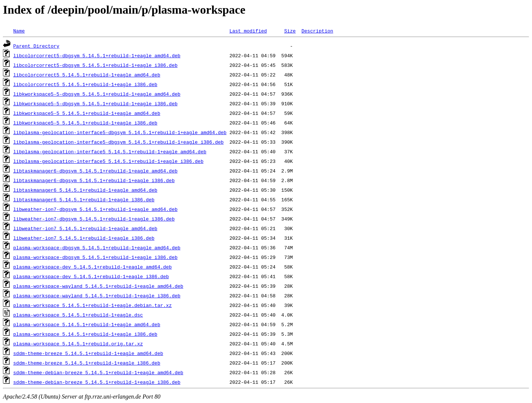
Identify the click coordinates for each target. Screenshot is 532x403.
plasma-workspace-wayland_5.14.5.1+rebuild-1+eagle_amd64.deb (98, 286)
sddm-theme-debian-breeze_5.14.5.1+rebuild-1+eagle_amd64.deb (98, 372)
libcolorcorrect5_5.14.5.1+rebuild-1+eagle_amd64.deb (87, 75)
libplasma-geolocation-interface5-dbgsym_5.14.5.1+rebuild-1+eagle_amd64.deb (120, 132)
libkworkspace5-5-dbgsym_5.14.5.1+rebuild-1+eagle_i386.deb (96, 103)
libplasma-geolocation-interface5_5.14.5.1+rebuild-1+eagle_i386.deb (108, 161)
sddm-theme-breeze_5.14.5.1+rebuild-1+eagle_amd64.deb (88, 353)
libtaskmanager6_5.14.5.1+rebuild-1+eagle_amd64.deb (85, 190)
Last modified (248, 31)
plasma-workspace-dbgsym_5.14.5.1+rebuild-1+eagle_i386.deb (96, 257)
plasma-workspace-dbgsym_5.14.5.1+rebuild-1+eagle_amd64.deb (97, 247)
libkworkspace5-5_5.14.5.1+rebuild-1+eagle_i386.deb (85, 123)
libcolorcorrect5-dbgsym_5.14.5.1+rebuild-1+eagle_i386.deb (96, 65)
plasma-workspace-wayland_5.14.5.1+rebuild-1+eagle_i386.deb (97, 296)
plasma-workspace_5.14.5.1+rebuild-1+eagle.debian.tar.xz (93, 305)
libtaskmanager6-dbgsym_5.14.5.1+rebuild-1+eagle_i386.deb (94, 180)
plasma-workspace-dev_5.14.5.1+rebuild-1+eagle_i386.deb (91, 276)
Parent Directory (36, 46)
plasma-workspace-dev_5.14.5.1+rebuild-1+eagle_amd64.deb (93, 267)
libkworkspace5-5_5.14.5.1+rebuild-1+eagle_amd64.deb (87, 113)
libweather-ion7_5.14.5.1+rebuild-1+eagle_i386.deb (84, 238)
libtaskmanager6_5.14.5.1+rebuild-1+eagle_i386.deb (84, 199)
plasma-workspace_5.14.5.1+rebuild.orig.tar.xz (78, 344)
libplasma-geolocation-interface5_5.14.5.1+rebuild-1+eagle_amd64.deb (110, 151)
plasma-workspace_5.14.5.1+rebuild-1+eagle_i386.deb (85, 334)
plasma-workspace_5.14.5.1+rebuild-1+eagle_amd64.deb (87, 324)
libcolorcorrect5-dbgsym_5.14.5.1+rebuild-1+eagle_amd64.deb (97, 55)
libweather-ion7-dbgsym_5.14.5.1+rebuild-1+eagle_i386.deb (94, 219)
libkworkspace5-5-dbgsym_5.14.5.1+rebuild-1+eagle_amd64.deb (97, 94)
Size (290, 31)
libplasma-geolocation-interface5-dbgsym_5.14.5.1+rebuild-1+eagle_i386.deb (118, 142)
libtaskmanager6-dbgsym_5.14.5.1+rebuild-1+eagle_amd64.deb (96, 171)
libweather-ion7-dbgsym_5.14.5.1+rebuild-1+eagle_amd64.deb (96, 209)
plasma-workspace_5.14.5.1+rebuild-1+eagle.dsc (78, 315)
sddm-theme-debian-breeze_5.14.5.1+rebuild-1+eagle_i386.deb (97, 382)
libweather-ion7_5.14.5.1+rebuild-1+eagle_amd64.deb (85, 228)
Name (19, 31)
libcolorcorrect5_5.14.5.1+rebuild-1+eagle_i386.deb (85, 84)
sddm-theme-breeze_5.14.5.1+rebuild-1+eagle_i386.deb (87, 363)
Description (317, 31)
